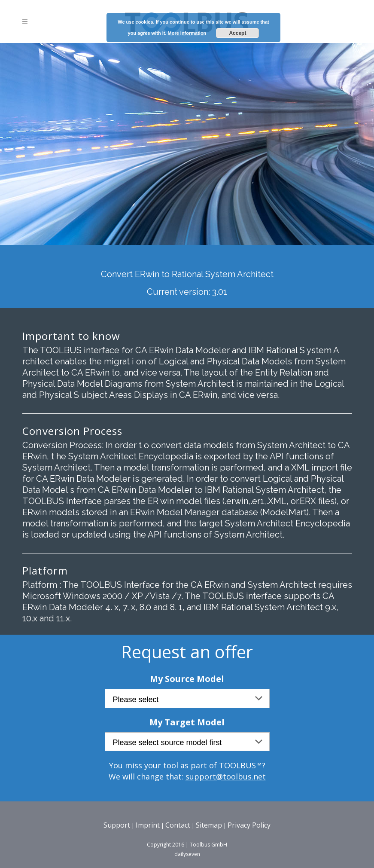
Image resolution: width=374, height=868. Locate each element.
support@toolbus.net (226, 776)
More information (187, 33)
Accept (237, 33)
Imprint (148, 825)
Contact (178, 825)
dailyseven (187, 854)
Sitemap (209, 825)
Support (117, 825)
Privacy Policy (249, 825)
